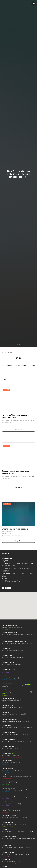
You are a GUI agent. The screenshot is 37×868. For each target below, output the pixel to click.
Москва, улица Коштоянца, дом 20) (12, 755)
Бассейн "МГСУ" (6, 829)
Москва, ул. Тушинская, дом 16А (11, 804)
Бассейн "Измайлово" (8, 769)
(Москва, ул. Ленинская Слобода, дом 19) (12, 627)
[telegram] (10, 588)
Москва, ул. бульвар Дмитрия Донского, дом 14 (16, 797)
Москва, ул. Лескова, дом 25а (11, 861)
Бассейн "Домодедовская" (10, 719)
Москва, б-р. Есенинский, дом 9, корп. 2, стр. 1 (16, 741)
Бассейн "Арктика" (7, 655)
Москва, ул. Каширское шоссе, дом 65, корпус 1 (16, 721)
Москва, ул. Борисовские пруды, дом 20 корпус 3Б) (17, 692)
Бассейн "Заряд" (7, 753)
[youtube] (6, 588)
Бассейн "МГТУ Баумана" (9, 836)
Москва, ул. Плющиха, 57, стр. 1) (11, 700)
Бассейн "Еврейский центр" (10, 732)
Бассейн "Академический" (10, 632)
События (10, 352)
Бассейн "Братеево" (8, 690)
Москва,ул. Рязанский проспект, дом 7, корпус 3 (16, 854)
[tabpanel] (18, 523)
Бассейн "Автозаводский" (10, 626)
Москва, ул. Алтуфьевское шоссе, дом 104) (14, 685)
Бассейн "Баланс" (7, 683)
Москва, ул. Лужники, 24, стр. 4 (11, 811)
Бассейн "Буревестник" (9, 698)
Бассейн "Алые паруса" (9, 669)
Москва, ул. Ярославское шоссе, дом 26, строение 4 (17, 831)
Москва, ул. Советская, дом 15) (11, 762)
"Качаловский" (11, 795)
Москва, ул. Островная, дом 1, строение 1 (14, 790)
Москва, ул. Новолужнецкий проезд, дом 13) (15, 817)
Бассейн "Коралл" (7, 775)
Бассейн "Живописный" (9, 746)
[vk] (3, 588)
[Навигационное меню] (34, 4)
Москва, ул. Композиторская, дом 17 (13, 650)
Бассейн (4, 795)
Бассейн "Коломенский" (9, 781)
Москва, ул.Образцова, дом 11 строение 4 (15, 734)
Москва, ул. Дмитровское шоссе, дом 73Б (14, 824)
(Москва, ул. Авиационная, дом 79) (10, 671)
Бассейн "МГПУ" (6, 866)
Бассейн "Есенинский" (8, 739)
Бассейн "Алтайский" (8, 662)
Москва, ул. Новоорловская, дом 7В (13, 657)
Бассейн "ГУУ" (6, 712)
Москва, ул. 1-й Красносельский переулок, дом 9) (16, 777)
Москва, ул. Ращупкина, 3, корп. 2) (12, 707)
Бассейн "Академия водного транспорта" (14, 641)
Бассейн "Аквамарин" (8, 676)
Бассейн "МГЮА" (7, 845)
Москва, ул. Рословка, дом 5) (10, 678)
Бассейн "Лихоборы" (8, 822)
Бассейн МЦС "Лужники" (9, 816)
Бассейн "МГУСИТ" (7, 859)
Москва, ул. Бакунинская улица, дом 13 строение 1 (17, 847)
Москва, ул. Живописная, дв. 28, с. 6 (12, 748)
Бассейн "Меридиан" (8, 852)
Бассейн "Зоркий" (7, 761)
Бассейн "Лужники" (8, 809)
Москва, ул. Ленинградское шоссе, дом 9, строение (17, 727)
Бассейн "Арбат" (7, 648)
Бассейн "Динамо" (7, 725)
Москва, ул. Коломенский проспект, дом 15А (15, 783)
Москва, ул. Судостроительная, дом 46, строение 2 (17, 643)
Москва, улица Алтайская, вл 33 (11, 664)
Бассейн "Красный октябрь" (10, 802)
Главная (4, 352)
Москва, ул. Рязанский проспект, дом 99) (14, 714)
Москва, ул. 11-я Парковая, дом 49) (12, 770)
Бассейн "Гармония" (8, 705)
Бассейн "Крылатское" (8, 788)
